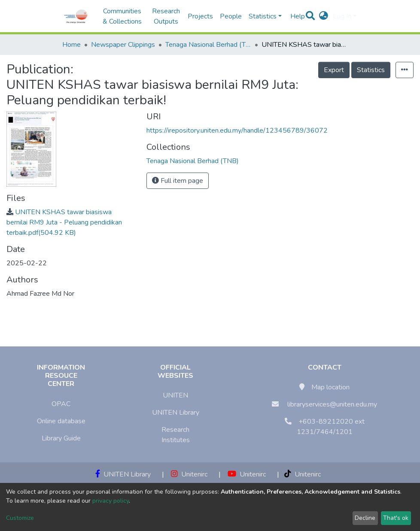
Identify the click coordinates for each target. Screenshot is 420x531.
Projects (200, 16)
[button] (324, 16)
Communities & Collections (122, 16)
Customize (20, 518)
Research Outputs (166, 16)
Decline (365, 518)
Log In (342, 16)
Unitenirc (189, 474)
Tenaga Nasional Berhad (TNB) (208, 45)
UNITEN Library (176, 413)
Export (334, 70)
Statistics (371, 70)
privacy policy (111, 501)
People (231, 16)
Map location (330, 387)
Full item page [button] (178, 181)
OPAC (61, 404)
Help (295, 16)
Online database (61, 421)
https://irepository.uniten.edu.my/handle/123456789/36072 (237, 130)
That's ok (396, 518)
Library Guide (61, 438)
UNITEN (175, 395)
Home (72, 45)
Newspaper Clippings (123, 45)
